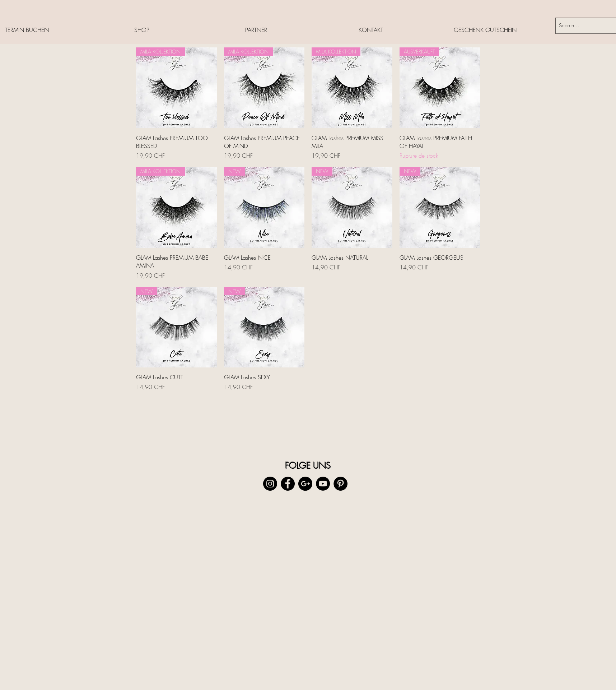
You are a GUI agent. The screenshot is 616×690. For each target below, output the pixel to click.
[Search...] (580, 26)
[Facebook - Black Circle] (288, 484)
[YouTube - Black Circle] (323, 484)
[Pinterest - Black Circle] (340, 484)
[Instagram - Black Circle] (270, 484)
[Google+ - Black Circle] (305, 484)
